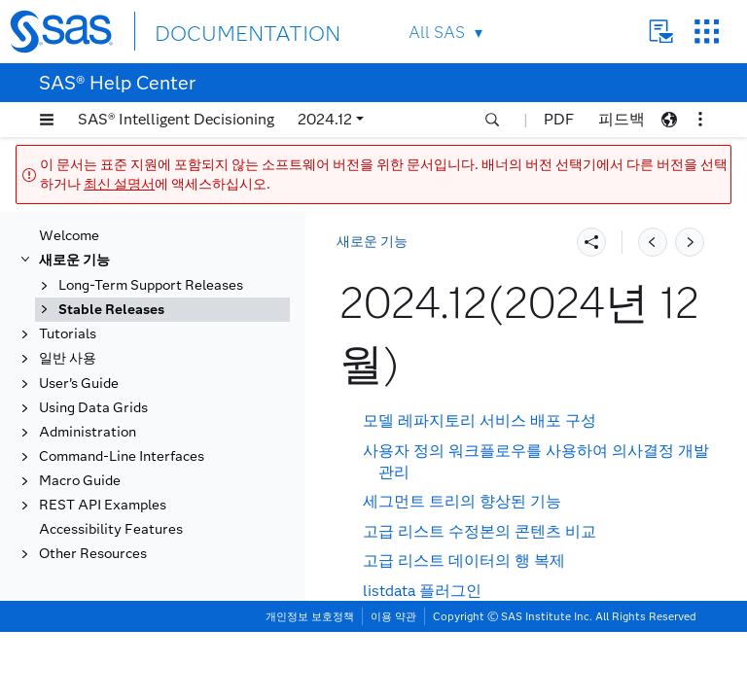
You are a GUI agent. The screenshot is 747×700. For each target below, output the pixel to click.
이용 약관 (393, 684)
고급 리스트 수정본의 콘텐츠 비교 (480, 531)
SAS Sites (707, 32)
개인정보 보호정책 (310, 684)
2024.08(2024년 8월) (143, 547)
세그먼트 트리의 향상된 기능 (462, 501)
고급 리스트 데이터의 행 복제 (464, 560)
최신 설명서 (119, 184)
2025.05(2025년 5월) (143, 319)
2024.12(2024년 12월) (148, 446)
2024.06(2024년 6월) (143, 597)
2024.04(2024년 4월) (143, 648)
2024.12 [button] (325, 119)
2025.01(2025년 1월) (143, 420)
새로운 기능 (372, 242)
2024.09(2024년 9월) (143, 522)
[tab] (182, 446)
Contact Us (661, 32)
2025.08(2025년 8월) (143, 244)
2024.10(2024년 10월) (147, 496)
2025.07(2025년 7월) (143, 269)
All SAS (437, 33)
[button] (47, 120)
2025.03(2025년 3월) (143, 370)
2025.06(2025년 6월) (143, 294)
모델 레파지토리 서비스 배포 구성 (480, 420)
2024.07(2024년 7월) (143, 572)
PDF (559, 119)
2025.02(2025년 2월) (143, 395)
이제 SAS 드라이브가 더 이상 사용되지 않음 (514, 620)
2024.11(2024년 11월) (147, 471)
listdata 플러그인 (422, 591)
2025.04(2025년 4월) (143, 345)
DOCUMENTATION (226, 31)
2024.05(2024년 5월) (143, 623)
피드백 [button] (622, 119)
